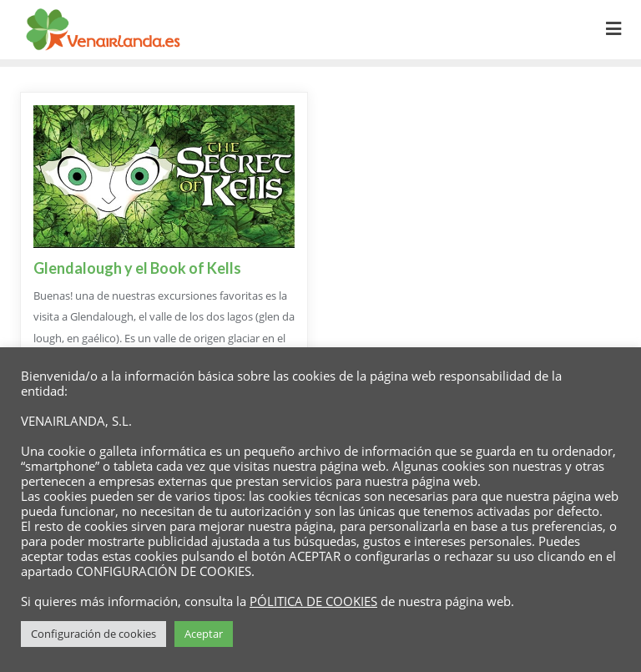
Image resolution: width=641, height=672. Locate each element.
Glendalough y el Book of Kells (137, 268)
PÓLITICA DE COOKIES (313, 601)
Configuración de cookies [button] (93, 634)
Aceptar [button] (204, 634)
